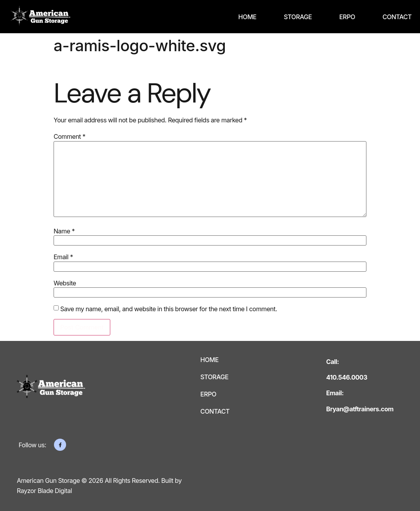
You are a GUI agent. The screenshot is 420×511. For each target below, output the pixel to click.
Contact (397, 17)
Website (65, 283)
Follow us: (33, 445)
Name (64, 231)
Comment (69, 136)
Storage (298, 17)
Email (63, 257)
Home (247, 17)
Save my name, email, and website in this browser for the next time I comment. (169, 309)
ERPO (347, 17)
